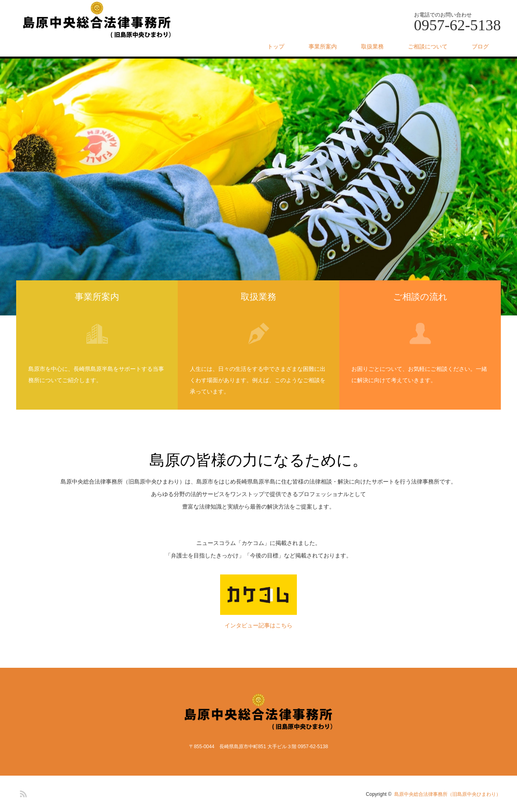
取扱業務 (372, 46)
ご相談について (428, 46)
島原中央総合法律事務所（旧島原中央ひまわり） (448, 794)
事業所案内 (323, 46)
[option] (258, 187)
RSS (22, 793)
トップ (276, 46)
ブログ (480, 46)
